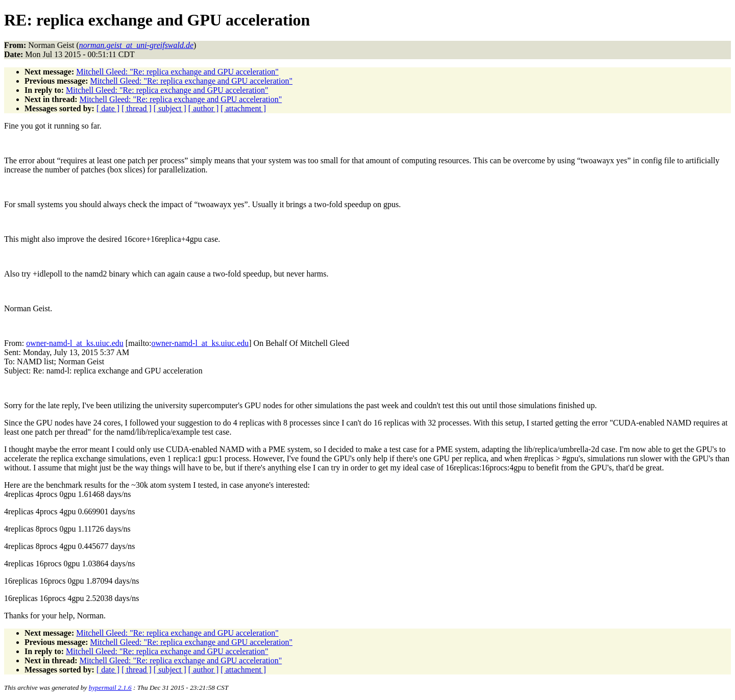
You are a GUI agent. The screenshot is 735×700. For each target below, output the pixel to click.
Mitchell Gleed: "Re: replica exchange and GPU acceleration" (177, 72)
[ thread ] (137, 108)
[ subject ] (170, 108)
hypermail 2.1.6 (110, 687)
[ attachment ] (243, 108)
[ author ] (204, 108)
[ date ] (108, 108)
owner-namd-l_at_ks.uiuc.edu (75, 343)
